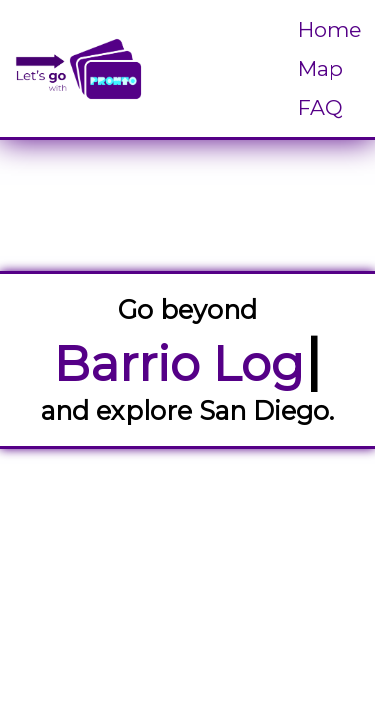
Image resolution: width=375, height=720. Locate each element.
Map (320, 68)
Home (329, 29)
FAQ (320, 107)
